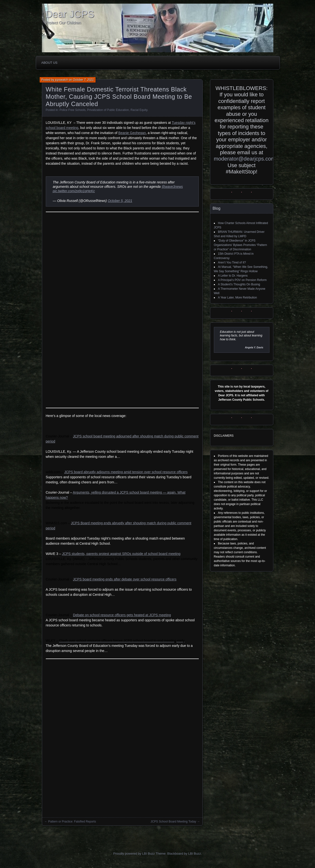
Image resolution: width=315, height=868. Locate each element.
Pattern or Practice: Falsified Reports (72, 822)
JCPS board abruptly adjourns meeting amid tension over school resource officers (126, 472)
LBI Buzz (194, 854)
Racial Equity (139, 110)
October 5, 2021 (120, 201)
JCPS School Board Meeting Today (173, 822)
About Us (49, 63)
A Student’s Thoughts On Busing (239, 284)
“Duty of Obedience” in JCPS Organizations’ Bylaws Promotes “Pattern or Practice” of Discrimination (240, 245)
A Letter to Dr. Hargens (233, 276)
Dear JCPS (70, 14)
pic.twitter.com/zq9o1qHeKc (74, 191)
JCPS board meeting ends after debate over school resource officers (125, 579)
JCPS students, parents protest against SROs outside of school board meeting (121, 554)
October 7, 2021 (83, 80)
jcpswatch (62, 80)
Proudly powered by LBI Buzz (134, 854)
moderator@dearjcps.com (245, 159)
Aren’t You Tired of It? (232, 262)
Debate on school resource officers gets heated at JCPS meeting (122, 615)
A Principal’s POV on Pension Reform (242, 280)
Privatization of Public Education (108, 110)
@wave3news (172, 187)
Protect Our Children (63, 23)
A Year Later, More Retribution (238, 298)
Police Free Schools (72, 110)
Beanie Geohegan (132, 133)
